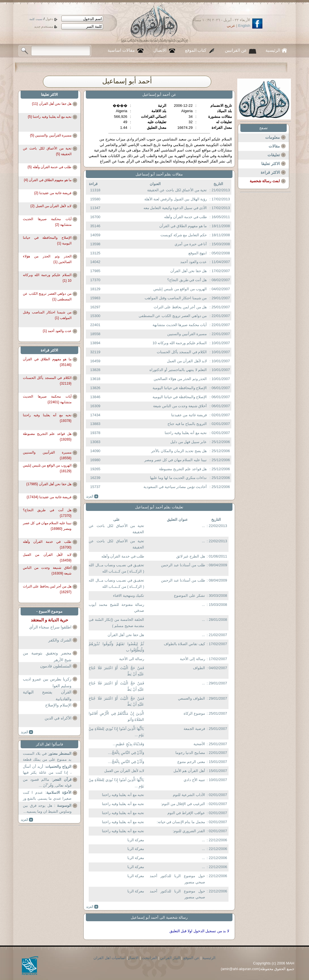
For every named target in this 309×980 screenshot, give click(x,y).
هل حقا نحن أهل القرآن (189, 271)
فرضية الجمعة (194, 729)
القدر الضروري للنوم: (189, 831)
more (92, 496)
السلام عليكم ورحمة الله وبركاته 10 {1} (47, 278)
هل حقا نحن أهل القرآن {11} (52, 104)
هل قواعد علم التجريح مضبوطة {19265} (47, 437)
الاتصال (160, 50)
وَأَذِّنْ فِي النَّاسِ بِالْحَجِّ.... (126, 753)
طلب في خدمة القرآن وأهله (185, 217)
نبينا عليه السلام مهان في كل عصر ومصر (176, 460)
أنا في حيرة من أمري (191, 244)
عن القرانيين (236, 50)
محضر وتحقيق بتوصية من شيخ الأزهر (47, 656)
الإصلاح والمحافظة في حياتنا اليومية (180, 388)
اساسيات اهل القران (110, 958)
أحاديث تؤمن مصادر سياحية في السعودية (175, 487)
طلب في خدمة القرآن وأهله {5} (50, 167)
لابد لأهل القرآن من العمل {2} (51, 206)
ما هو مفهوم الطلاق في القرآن (183, 226)
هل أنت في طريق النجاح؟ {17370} (47, 513)
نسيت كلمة (36, 19)
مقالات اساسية (121, 50)
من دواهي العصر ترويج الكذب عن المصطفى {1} (47, 296)
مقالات (274, 146)
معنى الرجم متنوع (191, 762)
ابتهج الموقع (198, 253)
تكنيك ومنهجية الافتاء (129, 596)
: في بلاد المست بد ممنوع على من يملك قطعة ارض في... (47, 757)
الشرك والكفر (60, 640)
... (204, 526)
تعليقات (274, 155)
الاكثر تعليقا (271, 164)
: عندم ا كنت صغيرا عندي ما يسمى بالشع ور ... (47, 796)
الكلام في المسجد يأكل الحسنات (182, 352)
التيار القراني (170, 958)
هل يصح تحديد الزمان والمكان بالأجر (179, 451)
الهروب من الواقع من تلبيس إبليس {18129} (47, 468)
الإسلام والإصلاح (58, 705)
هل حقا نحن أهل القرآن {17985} (49, 484)
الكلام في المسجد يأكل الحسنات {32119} (47, 381)
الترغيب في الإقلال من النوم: (183, 804)
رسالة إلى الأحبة (192, 659)
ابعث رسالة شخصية (265, 181)
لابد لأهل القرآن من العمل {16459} (47, 558)
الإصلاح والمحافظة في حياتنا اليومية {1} (47, 240)
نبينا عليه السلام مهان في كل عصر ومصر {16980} (47, 526)
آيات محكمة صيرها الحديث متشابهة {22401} (47, 399)
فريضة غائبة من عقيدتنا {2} (53, 193)
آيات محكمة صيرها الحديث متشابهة (180, 325)
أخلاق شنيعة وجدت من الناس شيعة (180, 406)
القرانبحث (150, 958)
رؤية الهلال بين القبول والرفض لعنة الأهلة (176, 199)
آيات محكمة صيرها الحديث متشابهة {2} (47, 222)
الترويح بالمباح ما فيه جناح (187, 424)
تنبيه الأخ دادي (194, 780)
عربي (231, 26)
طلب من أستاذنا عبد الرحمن (183, 565)
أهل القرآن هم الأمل (189, 771)
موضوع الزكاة (194, 713)
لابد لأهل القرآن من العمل (187, 361)
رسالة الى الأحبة (132, 659)
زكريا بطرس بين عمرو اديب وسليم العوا (47, 682)
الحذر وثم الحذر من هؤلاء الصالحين (180, 379)
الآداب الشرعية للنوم (189, 795)
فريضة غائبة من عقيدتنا (189, 415)
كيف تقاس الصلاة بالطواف (184, 644)
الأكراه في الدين (58, 718)
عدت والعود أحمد (193, 262)
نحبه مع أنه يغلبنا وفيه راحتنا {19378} (47, 418)
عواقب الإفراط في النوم (186, 813)
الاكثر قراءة (270, 172)
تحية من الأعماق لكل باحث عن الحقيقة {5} (47, 151)
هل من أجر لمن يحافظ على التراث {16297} (47, 589)
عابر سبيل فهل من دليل (189, 442)
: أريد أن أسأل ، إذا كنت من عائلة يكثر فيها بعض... (47, 770)
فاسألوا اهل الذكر (49, 744)
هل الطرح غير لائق (191, 556)
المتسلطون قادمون (56, 666)
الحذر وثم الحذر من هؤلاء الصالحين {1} (47, 259)
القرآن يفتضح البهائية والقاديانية (47, 695)
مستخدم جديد (44, 27)
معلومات (273, 137)
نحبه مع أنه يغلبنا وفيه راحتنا (186, 433)
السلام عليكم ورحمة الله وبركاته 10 (180, 343)
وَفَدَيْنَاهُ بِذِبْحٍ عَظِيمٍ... (128, 744)
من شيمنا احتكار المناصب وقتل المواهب (176, 298)
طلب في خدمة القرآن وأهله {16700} (47, 545)
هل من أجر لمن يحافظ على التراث (180, 307)
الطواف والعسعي (192, 698)
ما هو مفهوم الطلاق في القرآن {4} (48, 180)
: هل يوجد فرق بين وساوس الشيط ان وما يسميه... (47, 809)
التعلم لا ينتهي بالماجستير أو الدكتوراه (178, 370)
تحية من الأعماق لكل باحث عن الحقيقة (177, 190)
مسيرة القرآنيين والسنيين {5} (51, 135)
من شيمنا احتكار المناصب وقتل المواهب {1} (47, 315)
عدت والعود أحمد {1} (57, 331)
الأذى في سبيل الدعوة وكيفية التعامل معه (175, 208)
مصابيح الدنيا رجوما (190, 753)
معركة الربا (136, 840)
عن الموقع (192, 958)
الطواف (199, 668)
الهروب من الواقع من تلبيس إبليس (180, 289)
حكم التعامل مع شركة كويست (184, 235)
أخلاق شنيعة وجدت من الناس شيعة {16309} (47, 571)
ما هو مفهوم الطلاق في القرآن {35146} (47, 362)
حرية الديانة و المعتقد (50, 620)
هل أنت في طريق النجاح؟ (187, 280)
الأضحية (199, 744)
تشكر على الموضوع (189, 596)
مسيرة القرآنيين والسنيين (187, 334)
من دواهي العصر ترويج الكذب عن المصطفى (173, 316)
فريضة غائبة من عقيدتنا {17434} (49, 497)
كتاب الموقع (196, 50)
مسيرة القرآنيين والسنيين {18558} (47, 455)
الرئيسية (273, 50)
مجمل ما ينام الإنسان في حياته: (181, 822)
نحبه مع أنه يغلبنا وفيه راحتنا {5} (50, 117)
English (244, 26)
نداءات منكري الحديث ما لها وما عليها (179, 478)
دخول (49, 19)
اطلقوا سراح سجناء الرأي (50, 627)
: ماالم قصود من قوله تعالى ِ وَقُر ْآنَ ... (47, 783)
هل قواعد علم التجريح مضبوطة (183, 469)
